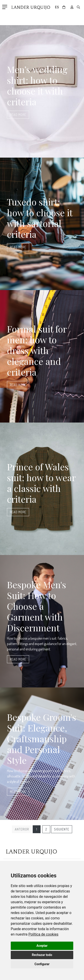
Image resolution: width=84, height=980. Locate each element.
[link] (43, 934)
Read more (18, 115)
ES (57, 7)
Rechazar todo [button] (42, 955)
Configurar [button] (42, 964)
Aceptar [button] (42, 946)
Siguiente (62, 829)
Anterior (22, 829)
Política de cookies (43, 934)
